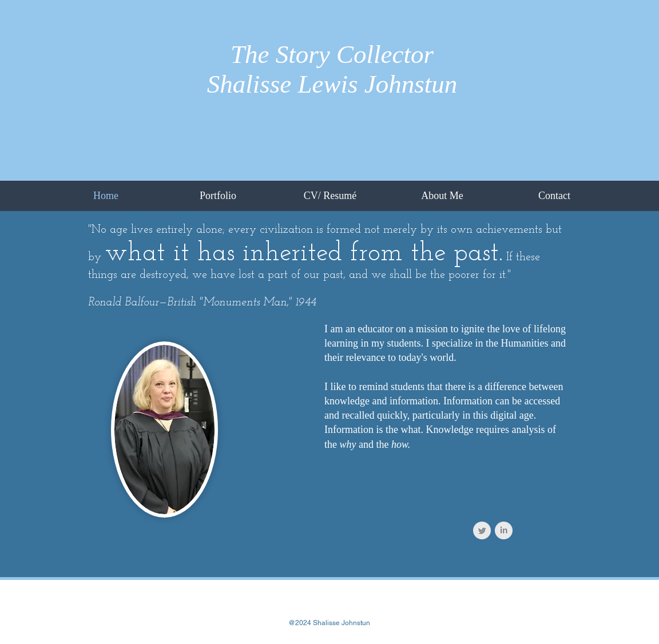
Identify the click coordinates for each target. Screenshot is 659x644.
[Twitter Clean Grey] (482, 530)
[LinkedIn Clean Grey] (504, 530)
